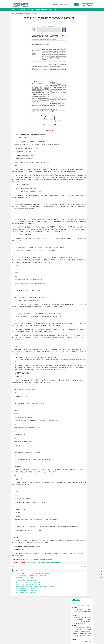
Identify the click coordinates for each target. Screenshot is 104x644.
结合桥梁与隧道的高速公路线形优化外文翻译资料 (29, 618)
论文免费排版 (53, 9)
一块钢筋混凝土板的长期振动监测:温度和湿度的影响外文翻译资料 (33, 601)
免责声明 (77, 629)
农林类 (73, 159)
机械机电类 (74, 33)
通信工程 (74, 27)
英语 (76, 74)
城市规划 (74, 109)
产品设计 (83, 148)
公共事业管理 (80, 68)
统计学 (83, 49)
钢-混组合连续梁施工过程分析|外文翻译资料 (27, 607)
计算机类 (74, 21)
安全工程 (80, 130)
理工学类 (74, 43)
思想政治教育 (74, 157)
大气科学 (76, 117)
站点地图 (66, 642)
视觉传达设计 (74, 150)
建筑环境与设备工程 (80, 109)
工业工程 (82, 39)
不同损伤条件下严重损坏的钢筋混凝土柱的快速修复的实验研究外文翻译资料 (35, 614)
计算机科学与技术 (80, 23)
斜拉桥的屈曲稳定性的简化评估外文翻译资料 (27, 620)
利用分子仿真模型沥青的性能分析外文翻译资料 (28, 612)
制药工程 (85, 140)
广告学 (73, 74)
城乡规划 (89, 107)
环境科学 (78, 124)
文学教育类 (74, 72)
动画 (90, 148)
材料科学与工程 (75, 89)
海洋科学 (75, 101)
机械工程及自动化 (80, 35)
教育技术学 (85, 74)
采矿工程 (84, 130)
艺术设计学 (78, 148)
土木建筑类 (74, 103)
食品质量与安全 (75, 142)
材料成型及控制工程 (83, 89)
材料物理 (78, 91)
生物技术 (89, 140)
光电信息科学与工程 (80, 27)
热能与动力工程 (80, 53)
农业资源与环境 (78, 161)
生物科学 (85, 144)
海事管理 (74, 99)
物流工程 (74, 136)
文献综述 (74, 168)
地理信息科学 (74, 115)
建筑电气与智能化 (77, 51)
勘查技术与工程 (82, 132)
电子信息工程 (82, 29)
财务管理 (78, 66)
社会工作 (80, 157)
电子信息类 (74, 25)
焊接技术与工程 (77, 41)
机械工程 (83, 41)
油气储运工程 (87, 47)
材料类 (73, 87)
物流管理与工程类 (76, 134)
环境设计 (74, 148)
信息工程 (77, 29)
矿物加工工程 (74, 130)
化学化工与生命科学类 (77, 138)
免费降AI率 (44, 590)
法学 (73, 80)
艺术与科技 (80, 150)
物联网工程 (86, 23)
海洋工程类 (74, 97)
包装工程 (78, 39)
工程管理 (85, 107)
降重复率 (44, 9)
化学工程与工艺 (75, 140)
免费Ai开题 (22, 9)
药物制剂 (83, 142)
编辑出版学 (79, 74)
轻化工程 (75, 144)
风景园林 (85, 150)
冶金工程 (77, 132)
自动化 (78, 47)
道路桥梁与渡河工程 (28, 13)
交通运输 (74, 84)
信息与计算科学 (78, 49)
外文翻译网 (14, 13)
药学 (80, 142)
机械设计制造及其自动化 (82, 37)
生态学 (73, 161)
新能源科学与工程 (85, 51)
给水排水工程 (77, 111)
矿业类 (73, 128)
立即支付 (50, 587)
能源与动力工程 (83, 45)
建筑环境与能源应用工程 (85, 105)
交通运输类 (20, 13)
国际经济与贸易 (75, 59)
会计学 (75, 68)
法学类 (73, 78)
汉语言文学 (83, 76)
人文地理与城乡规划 (82, 115)
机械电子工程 (87, 35)
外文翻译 (74, 170)
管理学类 (74, 64)
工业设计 (87, 148)
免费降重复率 (51, 590)
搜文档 (76, 5)
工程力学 (74, 45)
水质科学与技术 (83, 124)
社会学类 (74, 155)
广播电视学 (78, 76)
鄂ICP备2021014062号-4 (58, 642)
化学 (82, 144)
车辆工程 (74, 35)
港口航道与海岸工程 (80, 99)
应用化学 (81, 140)
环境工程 (74, 124)
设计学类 (74, 146)
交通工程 (87, 84)
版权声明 (70, 629)
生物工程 (79, 144)
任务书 (73, 173)
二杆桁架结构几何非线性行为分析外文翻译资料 (28, 610)
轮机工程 (82, 47)
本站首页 (15, 9)
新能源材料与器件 (78, 93)
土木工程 (78, 105)
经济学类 (74, 57)
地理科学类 (74, 113)
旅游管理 (76, 70)
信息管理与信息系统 (84, 66)
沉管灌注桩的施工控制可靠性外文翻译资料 (27, 616)
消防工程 (88, 130)
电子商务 (81, 59)
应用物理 (78, 45)
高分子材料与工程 (86, 93)
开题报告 (74, 166)
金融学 (84, 59)
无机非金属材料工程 (84, 91)
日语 (88, 74)
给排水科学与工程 (79, 107)
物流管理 (78, 136)
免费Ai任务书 (30, 9)
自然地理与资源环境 (82, 117)
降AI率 (37, 9)
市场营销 (74, 66)
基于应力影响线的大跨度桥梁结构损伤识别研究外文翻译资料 (31, 603)
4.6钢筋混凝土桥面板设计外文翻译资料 (26, 605)
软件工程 (74, 23)
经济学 (87, 59)
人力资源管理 (86, 68)
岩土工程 (74, 105)
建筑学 (73, 107)
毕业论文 (74, 163)
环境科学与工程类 (76, 122)
